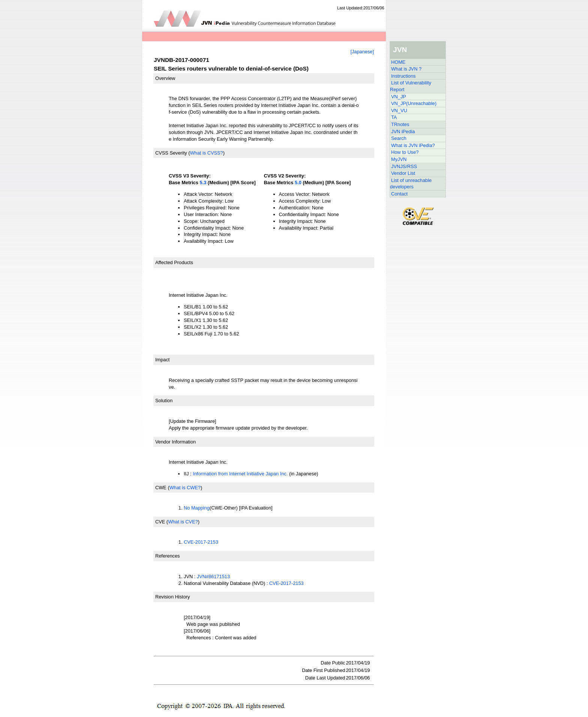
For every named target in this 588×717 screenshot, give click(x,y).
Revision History (172, 597)
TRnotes (400, 124)
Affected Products (174, 262)
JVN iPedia (403, 132)
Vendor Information (175, 442)
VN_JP (399, 97)
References (167, 556)
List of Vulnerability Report (411, 86)
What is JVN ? (406, 69)
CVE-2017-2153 (201, 542)
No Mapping (197, 508)
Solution (164, 401)
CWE (161, 488)
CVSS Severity (171, 153)
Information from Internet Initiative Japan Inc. (240, 474)
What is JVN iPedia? (413, 145)
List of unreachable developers (411, 184)
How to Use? (405, 152)
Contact (399, 194)
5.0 (298, 183)
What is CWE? (185, 488)
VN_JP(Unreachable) (414, 103)
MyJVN (399, 159)
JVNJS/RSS (404, 166)
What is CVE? (183, 522)
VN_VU (399, 110)
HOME (398, 62)
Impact (162, 360)
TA (394, 117)
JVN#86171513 (213, 576)
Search (399, 138)
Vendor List (403, 173)
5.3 (203, 183)
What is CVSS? (206, 153)
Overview (165, 78)
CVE (160, 522)
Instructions (403, 76)
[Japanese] (362, 52)
